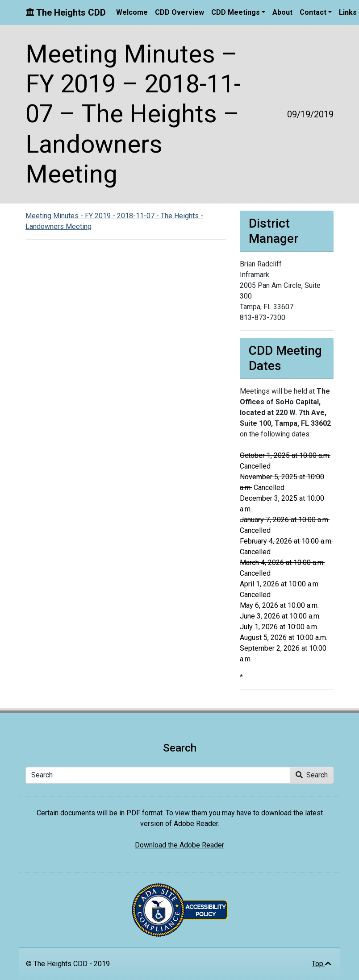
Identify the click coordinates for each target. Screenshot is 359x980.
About (282, 12)
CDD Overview (179, 12)
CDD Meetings (236, 12)
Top (321, 964)
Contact (313, 12)
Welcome (132, 12)
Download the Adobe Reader (179, 845)
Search (312, 775)
